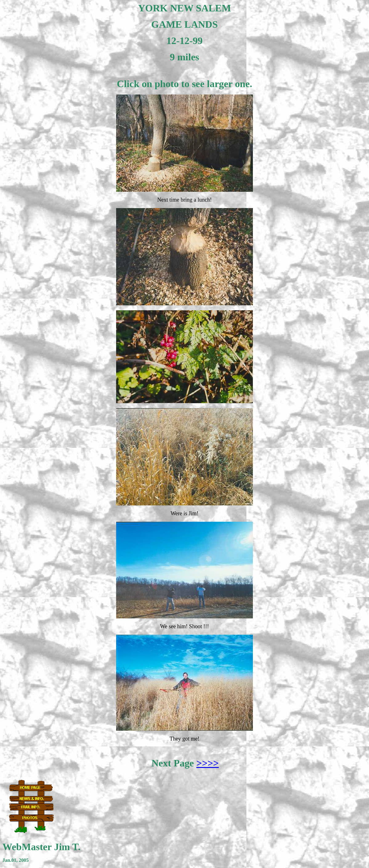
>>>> (207, 763)
